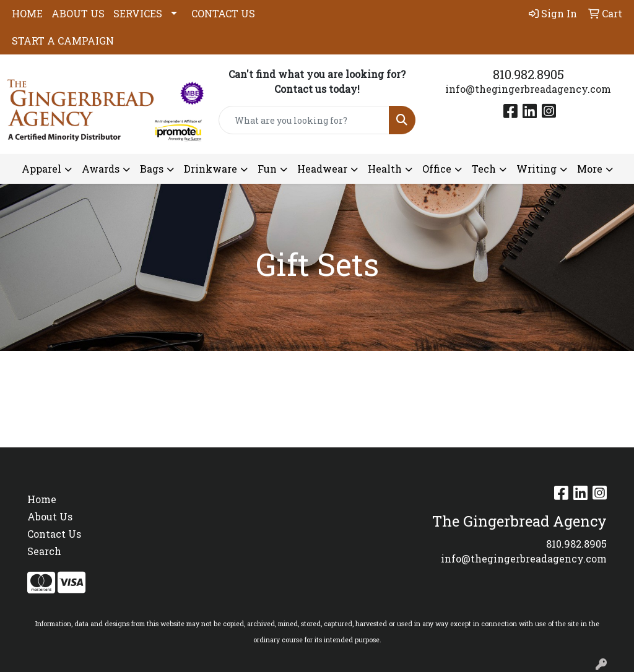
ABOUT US (78, 13)
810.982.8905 (528, 74)
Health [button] (385, 169)
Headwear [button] (322, 169)
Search (44, 551)
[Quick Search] (304, 120)
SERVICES (138, 13)
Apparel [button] (41, 169)
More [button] (590, 169)
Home (42, 499)
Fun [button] (267, 169)
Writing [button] (536, 169)
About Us (50, 516)
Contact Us (54, 534)
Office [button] (437, 169)
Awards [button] (101, 169)
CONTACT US (223, 13)
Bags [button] (152, 169)
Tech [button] (484, 169)
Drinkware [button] (211, 169)
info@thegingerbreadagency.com (528, 89)
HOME (27, 13)
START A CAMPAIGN (63, 41)
